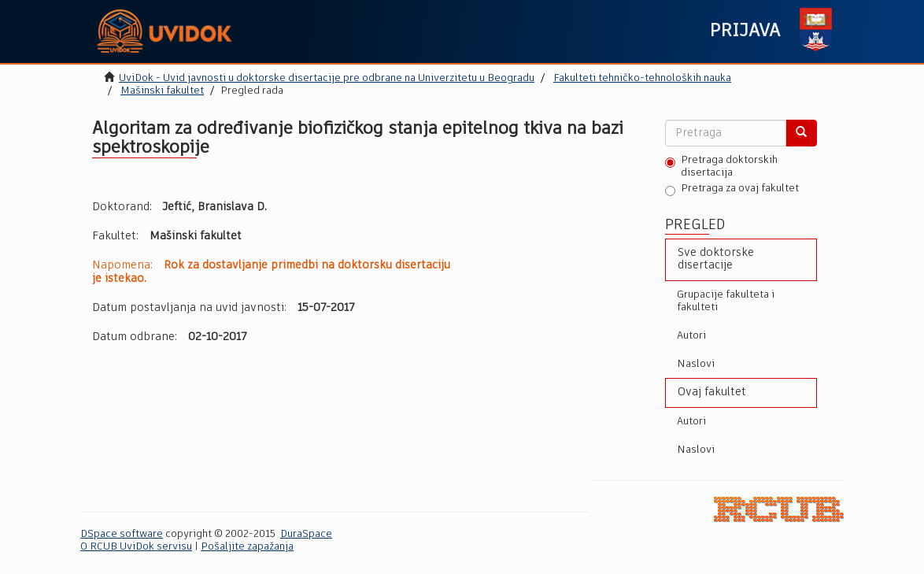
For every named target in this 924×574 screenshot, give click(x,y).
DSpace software (122, 534)
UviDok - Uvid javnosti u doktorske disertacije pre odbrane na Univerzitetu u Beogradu (327, 78)
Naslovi (696, 364)
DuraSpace (306, 534)
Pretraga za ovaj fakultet (732, 190)
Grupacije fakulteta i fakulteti (726, 301)
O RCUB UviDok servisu (136, 547)
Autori (691, 336)
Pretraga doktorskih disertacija (721, 167)
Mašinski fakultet (162, 91)
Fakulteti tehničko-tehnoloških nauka (642, 78)
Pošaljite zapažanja (247, 547)
